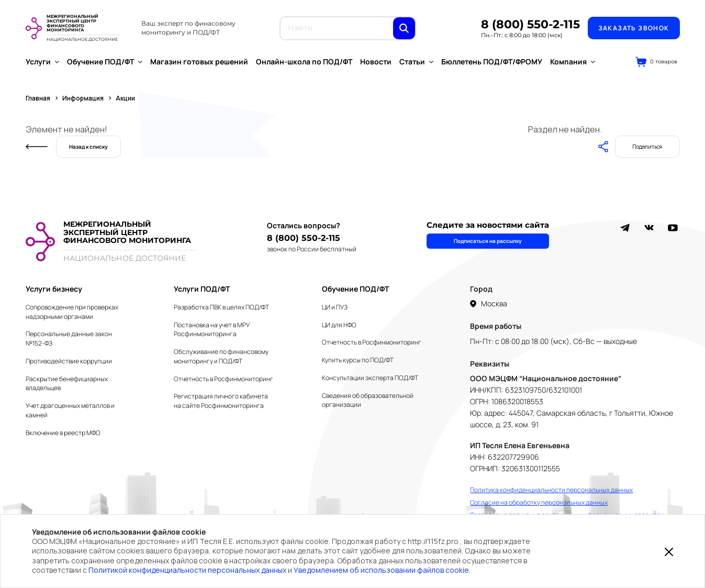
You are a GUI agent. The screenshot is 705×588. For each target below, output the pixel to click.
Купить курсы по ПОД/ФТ (358, 360)
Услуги (42, 62)
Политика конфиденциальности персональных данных (551, 490)
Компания (573, 62)
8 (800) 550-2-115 (530, 24)
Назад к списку (88, 147)
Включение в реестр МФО (63, 433)
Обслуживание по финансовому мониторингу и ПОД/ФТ (221, 356)
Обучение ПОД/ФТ (105, 62)
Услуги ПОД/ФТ (202, 289)
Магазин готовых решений (199, 62)
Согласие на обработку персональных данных (539, 502)
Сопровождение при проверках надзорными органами (72, 312)
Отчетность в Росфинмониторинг (223, 379)
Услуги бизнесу (54, 289)
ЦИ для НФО (339, 325)
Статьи (416, 62)
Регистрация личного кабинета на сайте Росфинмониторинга (221, 401)
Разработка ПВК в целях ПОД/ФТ (221, 307)
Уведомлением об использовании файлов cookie (381, 570)
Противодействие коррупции (69, 361)
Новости (376, 62)
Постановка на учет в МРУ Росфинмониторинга (212, 330)
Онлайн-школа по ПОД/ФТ (304, 62)
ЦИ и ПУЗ (335, 307)
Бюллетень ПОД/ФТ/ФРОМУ (492, 62)
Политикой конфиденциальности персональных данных (187, 570)
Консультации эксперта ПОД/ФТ (370, 378)
